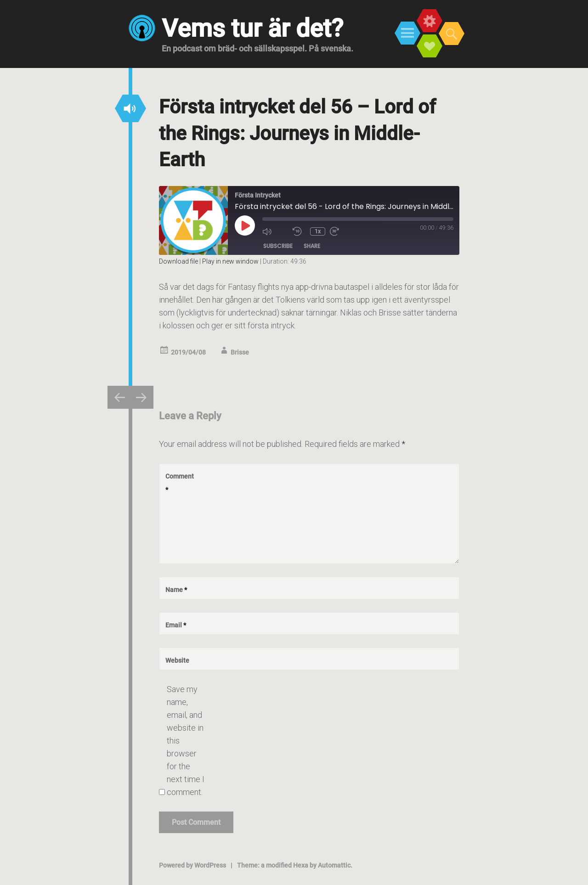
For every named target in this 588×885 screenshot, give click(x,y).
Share (312, 246)
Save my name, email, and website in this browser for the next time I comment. (186, 741)
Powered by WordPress (192, 865)
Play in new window (230, 261)
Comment (180, 483)
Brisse (240, 352)
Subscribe (278, 246)
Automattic (334, 865)
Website (177, 660)
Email (176, 625)
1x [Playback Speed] (318, 231)
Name (176, 590)
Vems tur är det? (252, 28)
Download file (178, 261)
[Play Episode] (245, 225)
